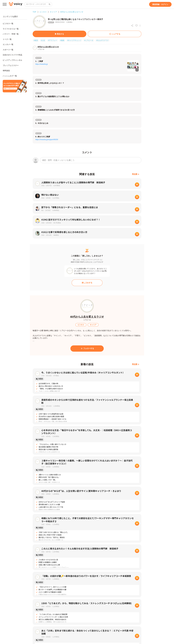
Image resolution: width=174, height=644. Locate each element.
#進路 (62, 40)
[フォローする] (87, 349)
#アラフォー (53, 40)
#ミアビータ (89, 40)
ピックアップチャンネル (12, 60)
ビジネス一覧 (8, 24)
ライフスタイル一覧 (11, 29)
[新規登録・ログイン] (160, 4)
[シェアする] (115, 34)
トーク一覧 (7, 39)
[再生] (137, 185)
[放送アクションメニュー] (140, 26)
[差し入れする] (87, 283)
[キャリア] (93, 325)
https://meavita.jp (42, 64)
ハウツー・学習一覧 (11, 34)
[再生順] (136, 174)
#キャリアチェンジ (74, 40)
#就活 (36, 40)
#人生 (43, 40)
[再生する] (59, 34)
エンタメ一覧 (8, 44)
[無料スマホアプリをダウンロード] (15, 86)
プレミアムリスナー (11, 65)
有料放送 (6, 71)
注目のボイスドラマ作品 (12, 55)
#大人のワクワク (102, 40)
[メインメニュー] (5, 4)
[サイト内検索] (49, 4)
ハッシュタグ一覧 (10, 76)
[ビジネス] (81, 325)
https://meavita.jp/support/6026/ (47, 140)
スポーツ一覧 (8, 50)
